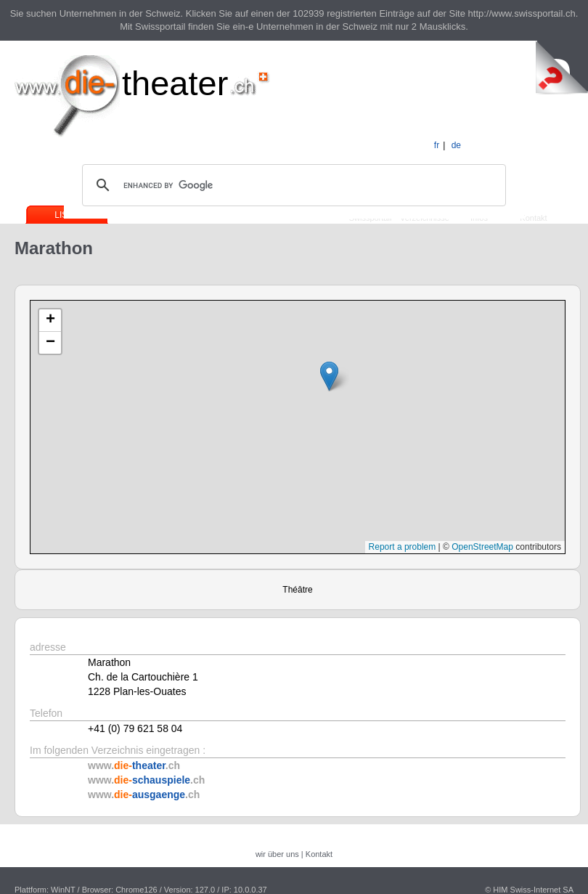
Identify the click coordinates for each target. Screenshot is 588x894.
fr (437, 145)
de (456, 145)
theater (175, 83)
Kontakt (533, 218)
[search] (292, 185)
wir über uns (277, 854)
